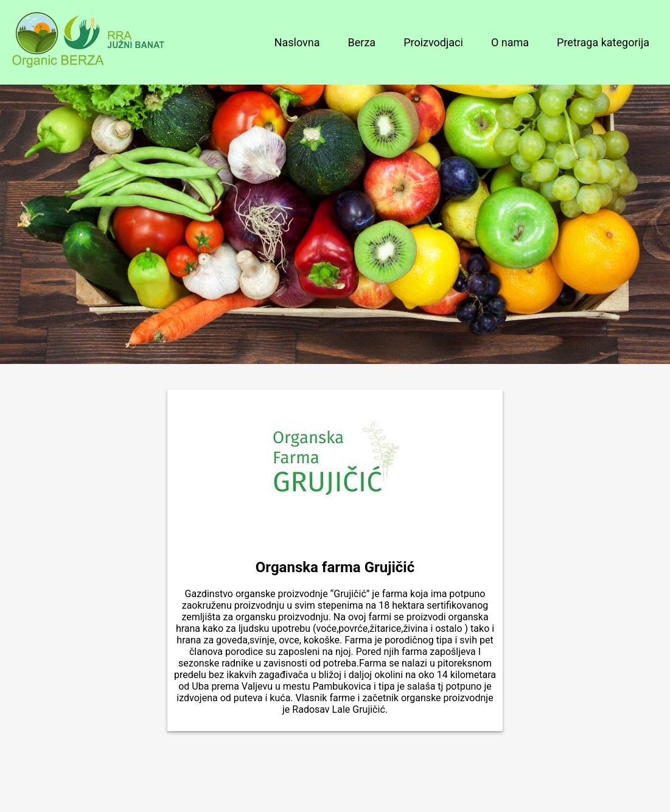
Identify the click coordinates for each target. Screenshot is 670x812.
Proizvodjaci (433, 42)
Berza (362, 42)
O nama (510, 42)
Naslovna (297, 42)
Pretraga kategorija (603, 42)
